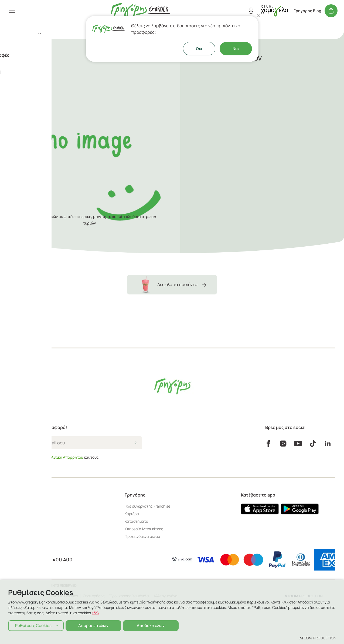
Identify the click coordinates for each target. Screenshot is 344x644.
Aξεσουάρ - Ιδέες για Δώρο (34, 44)
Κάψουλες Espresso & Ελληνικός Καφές (47, 55)
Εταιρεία (15, 90)
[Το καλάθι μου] (331, 11)
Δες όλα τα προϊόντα (172, 285)
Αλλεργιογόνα (166, 596)
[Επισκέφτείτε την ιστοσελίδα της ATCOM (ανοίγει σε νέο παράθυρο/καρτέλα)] (304, 596)
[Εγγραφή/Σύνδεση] (251, 11)
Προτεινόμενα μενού (142, 536)
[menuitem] (65, 33)
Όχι (199, 48)
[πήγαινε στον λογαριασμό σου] (274, 11)
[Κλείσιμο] (259, 15)
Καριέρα (132, 514)
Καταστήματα (19, 81)
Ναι (236, 48)
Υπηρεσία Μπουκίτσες (144, 529)
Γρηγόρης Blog (307, 11)
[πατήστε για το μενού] (12, 11)
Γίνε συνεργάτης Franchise (147, 506)
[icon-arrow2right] (135, 443)
